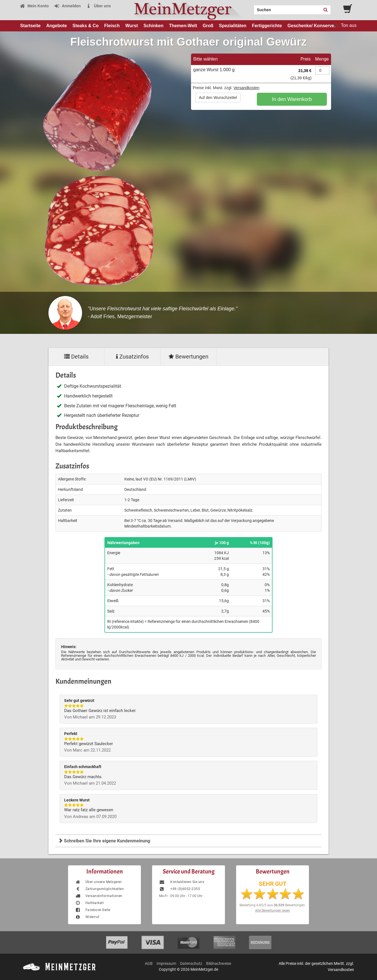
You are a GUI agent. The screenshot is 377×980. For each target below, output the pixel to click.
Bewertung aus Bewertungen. (273, 905)
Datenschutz (191, 963)
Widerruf (87, 917)
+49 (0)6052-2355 (180, 889)
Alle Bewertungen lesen (273, 910)
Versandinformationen (99, 896)
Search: (251, 8)
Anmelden (67, 6)
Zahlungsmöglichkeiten (99, 889)
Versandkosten (246, 88)
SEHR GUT (273, 884)
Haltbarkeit (89, 903)
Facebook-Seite (93, 910)
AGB (149, 963)
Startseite (30, 26)
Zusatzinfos (132, 357)
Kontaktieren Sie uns (182, 882)
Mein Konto (34, 6)
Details (76, 357)
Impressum (166, 963)
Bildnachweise (219, 963)
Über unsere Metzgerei (98, 882)
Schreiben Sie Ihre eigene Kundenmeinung (104, 841)
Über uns (98, 6)
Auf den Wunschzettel (218, 98)
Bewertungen (188, 357)
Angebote (57, 26)
